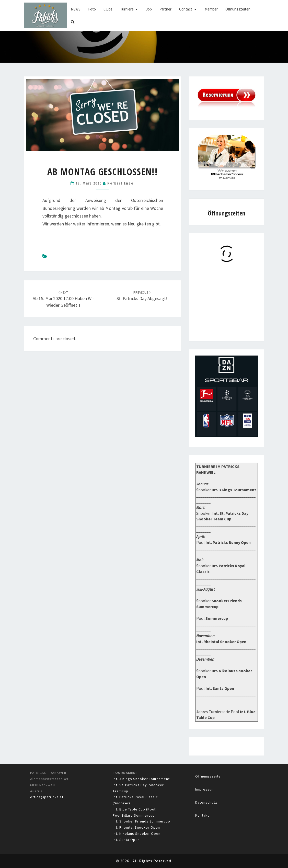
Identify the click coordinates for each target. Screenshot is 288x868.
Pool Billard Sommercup (134, 815)
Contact (186, 9)
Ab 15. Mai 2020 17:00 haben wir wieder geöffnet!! (63, 299)
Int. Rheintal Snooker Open (136, 827)
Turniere (127, 9)
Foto (92, 9)
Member (211, 9)
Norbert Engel (121, 183)
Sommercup (217, 618)
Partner (165, 9)
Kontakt (202, 815)
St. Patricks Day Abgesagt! (142, 296)
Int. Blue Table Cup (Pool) (135, 809)
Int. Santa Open (126, 840)
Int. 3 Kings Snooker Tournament (141, 779)
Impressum (205, 789)
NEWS (76, 9)
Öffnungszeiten (238, 9)
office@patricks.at (47, 797)
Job (149, 9)
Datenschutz (206, 802)
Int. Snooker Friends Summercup (141, 821)
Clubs (108, 9)
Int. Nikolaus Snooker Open (137, 833)
